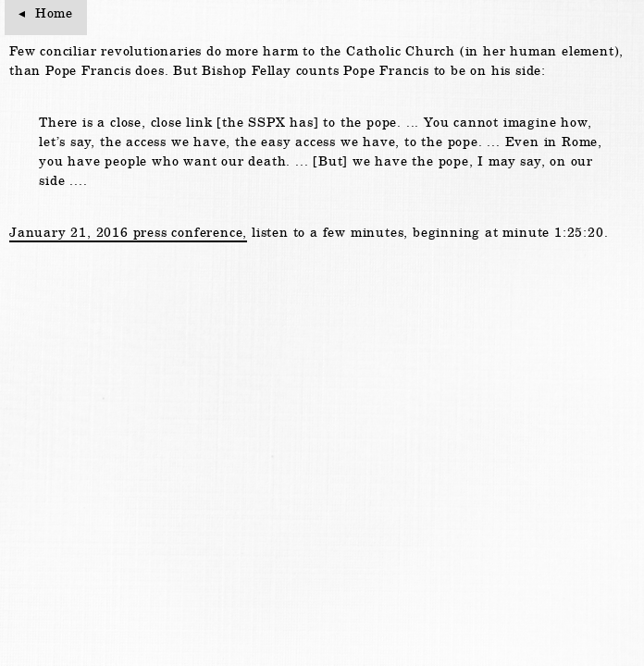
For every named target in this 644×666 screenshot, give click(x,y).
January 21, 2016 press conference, (128, 232)
